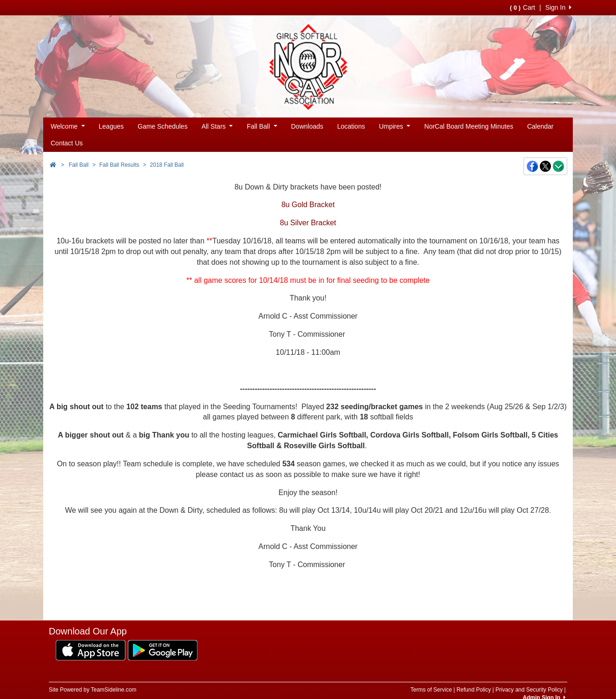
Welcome (68, 126)
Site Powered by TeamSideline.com (93, 690)
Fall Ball (262, 126)
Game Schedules (162, 126)
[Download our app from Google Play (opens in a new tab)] (163, 650)
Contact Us (67, 143)
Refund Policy (474, 690)
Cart (523, 7)
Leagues (111, 126)
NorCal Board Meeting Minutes (469, 126)
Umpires (395, 126)
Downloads (307, 126)
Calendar (541, 126)
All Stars (217, 126)
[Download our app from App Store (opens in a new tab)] (91, 650)
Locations (351, 126)
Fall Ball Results (119, 165)
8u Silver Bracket (308, 223)
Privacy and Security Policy (529, 690)
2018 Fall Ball (167, 165)
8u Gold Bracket (308, 205)
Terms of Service (431, 690)
